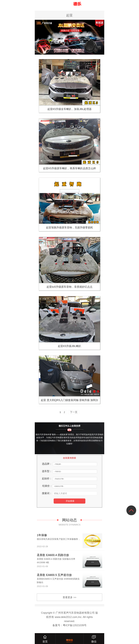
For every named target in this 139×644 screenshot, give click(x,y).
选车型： (47, 471)
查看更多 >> (70, 599)
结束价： (47, 486)
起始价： (47, 479)
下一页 (74, 412)
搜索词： (47, 494)
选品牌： (47, 464)
